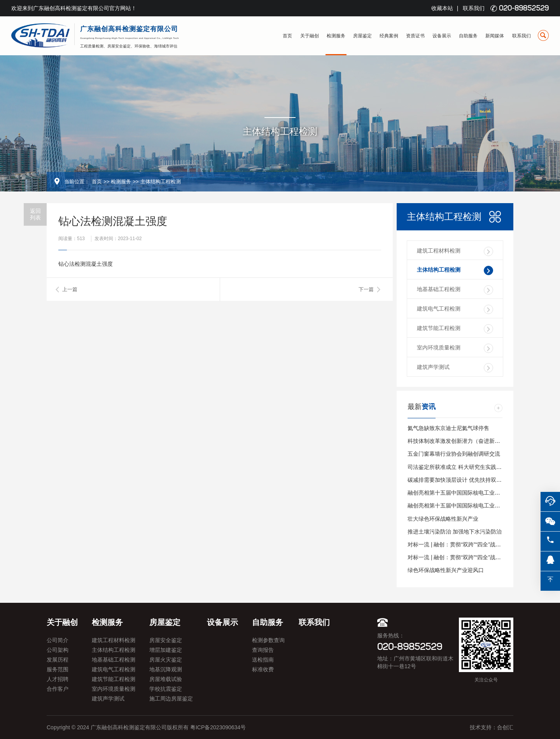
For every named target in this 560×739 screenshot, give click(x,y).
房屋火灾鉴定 (166, 660)
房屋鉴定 (362, 36)
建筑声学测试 (455, 368)
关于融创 (310, 36)
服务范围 (58, 669)
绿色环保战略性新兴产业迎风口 (446, 570)
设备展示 (442, 36)
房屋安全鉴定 (166, 640)
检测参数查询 (268, 640)
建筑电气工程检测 (455, 309)
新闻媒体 (495, 36)
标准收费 (263, 669)
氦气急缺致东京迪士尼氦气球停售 (448, 428)
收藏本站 (442, 8)
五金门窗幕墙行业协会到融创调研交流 (454, 454)
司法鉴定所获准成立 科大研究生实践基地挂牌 (463, 467)
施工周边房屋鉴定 (171, 699)
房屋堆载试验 (166, 679)
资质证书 (415, 36)
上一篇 (70, 289)
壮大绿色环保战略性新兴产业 (443, 519)
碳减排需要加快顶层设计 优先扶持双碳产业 (460, 480)
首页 (287, 36)
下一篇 (366, 289)
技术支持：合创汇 (492, 727)
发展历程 (58, 660)
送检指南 (263, 660)
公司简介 (58, 640)
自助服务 (468, 36)
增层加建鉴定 (166, 650)
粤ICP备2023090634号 (218, 727)
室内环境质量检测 (455, 348)
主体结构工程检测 (161, 182)
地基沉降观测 (166, 669)
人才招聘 (58, 679)
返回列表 (35, 214)
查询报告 (263, 650)
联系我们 (474, 8)
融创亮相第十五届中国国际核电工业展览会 (459, 493)
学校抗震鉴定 (166, 689)
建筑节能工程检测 (455, 329)
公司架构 (58, 650)
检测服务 (336, 36)
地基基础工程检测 (455, 290)
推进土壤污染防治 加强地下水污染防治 (455, 532)
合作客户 (58, 689)
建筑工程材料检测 (455, 251)
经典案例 (389, 36)
